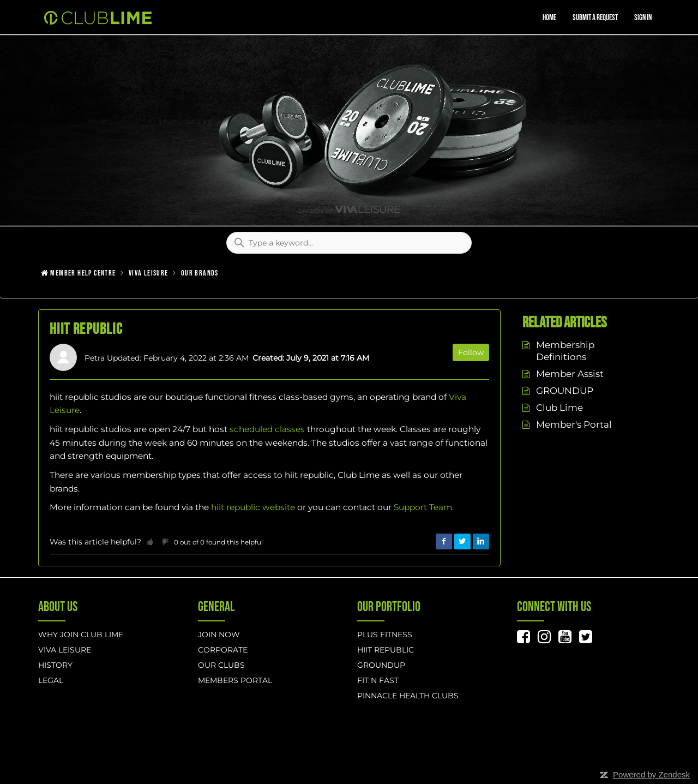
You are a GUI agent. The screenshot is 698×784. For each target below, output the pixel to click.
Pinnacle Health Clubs (408, 696)
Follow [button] (471, 352)
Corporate (223, 650)
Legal (51, 680)
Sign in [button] (643, 18)
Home (549, 18)
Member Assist (570, 374)
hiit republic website (253, 507)
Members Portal (235, 680)
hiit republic (386, 650)
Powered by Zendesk (651, 774)
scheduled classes (267, 429)
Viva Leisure (149, 273)
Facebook (444, 542)
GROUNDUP (565, 391)
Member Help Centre (83, 273)
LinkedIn (481, 542)
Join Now (219, 635)
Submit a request (595, 18)
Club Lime (559, 408)
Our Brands (200, 273)
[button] (150, 542)
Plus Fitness (385, 635)
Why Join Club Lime (81, 635)
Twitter (462, 542)
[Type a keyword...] (349, 243)
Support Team (423, 507)
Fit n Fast (378, 680)
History (55, 665)
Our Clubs (221, 665)
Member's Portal (574, 424)
